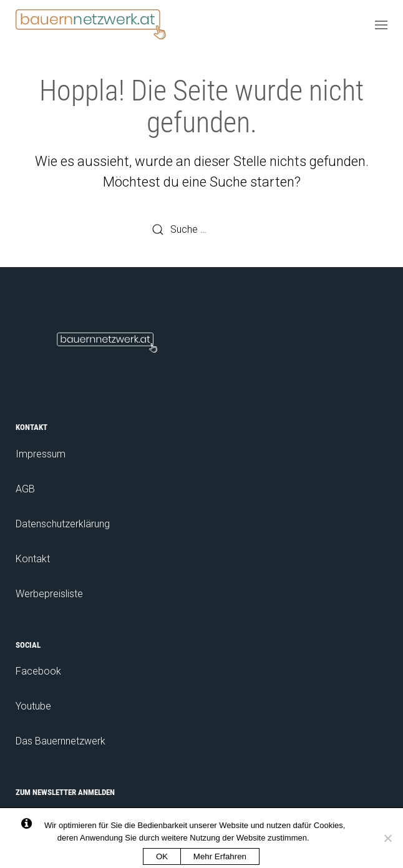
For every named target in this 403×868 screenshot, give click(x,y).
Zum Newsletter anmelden (65, 792)
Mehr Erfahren (220, 856)
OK (162, 856)
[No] (387, 838)
